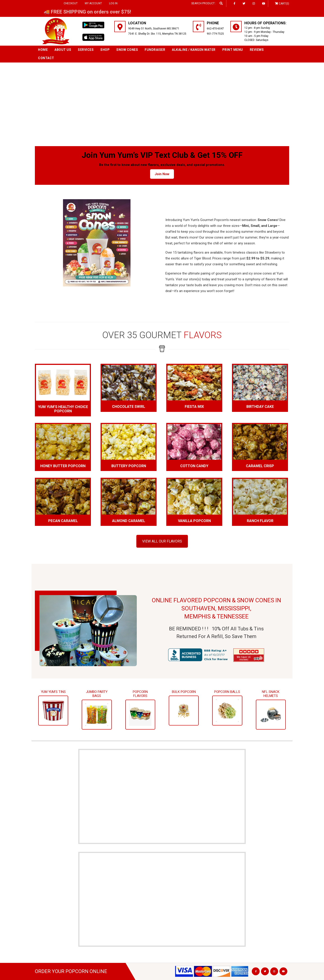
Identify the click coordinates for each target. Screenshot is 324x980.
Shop (105, 50)
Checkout (71, 3)
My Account (93, 3)
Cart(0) (284, 4)
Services (86, 50)
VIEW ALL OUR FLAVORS (162, 541)
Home (43, 50)
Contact (46, 58)
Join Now (162, 174)
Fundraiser (155, 50)
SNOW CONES (127, 50)
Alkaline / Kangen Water (194, 50)
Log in (113, 3)
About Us (63, 50)
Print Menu (233, 50)
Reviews (257, 50)
